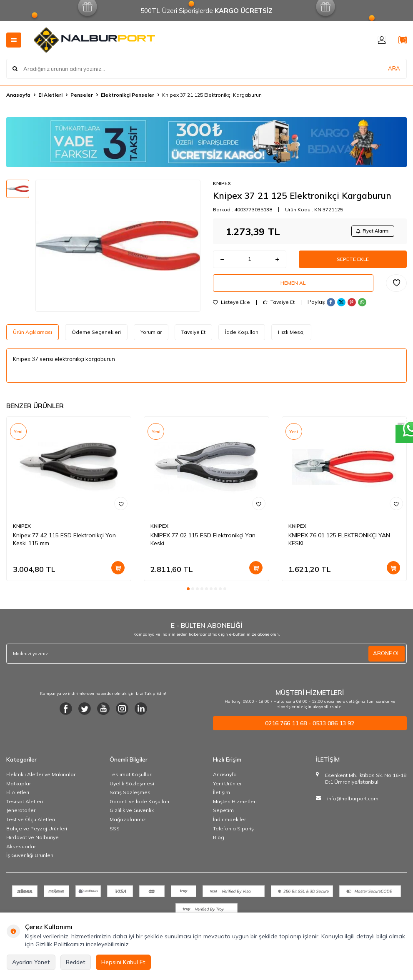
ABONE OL (385, 656)
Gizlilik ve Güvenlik (132, 813)
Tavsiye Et (279, 311)
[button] (188, 592)
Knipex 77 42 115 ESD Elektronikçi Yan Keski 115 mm (64, 542)
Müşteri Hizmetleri (235, 804)
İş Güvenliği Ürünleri (30, 858)
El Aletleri (50, 95)
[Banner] (206, 142)
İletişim (222, 795)
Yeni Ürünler (227, 786)
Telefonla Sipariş (233, 831)
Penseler (82, 95)
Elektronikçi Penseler (128, 95)
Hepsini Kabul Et (123, 962)
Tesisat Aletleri (25, 804)
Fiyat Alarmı (370, 232)
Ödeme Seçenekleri (96, 335)
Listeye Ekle (232, 311)
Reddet (76, 962)
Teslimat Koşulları (131, 777)
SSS (115, 831)
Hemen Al (293, 290)
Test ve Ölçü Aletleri (31, 822)
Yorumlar (151, 335)
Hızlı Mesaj (291, 335)
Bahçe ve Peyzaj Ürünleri (37, 831)
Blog (219, 840)
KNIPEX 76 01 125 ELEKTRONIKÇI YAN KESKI (339, 542)
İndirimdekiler (229, 822)
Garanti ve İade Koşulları (139, 804)
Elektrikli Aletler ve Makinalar (41, 777)
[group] (118, 246)
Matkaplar (19, 786)
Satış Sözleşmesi (131, 795)
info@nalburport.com (353, 801)
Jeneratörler (21, 813)
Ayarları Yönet (31, 962)
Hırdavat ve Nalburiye (33, 840)
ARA (394, 68)
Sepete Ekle (353, 263)
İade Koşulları (242, 335)
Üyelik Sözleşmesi (132, 786)
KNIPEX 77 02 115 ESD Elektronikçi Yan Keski (203, 542)
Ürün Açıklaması (33, 335)
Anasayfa (18, 95)
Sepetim (223, 813)
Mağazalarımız (128, 822)
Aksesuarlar (21, 849)
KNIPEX (222, 183)
